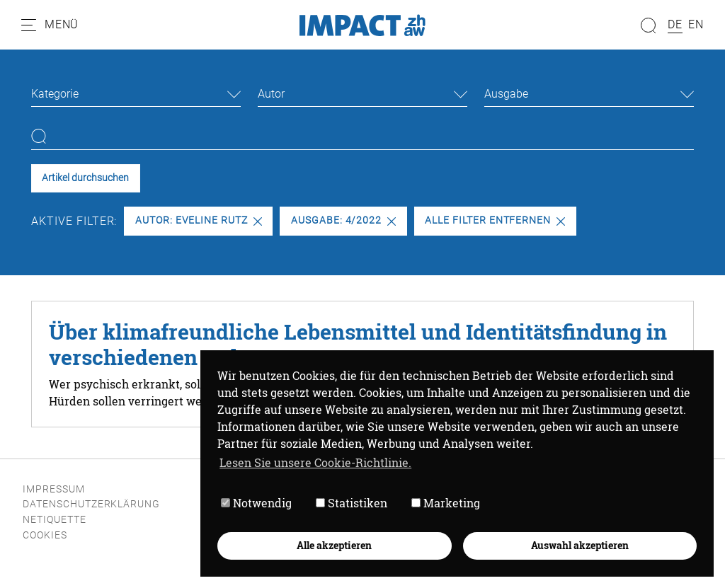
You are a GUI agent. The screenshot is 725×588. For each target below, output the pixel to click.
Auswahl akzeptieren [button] (580, 545)
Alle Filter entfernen (495, 220)
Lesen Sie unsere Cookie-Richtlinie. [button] (315, 462)
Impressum (54, 489)
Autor (271, 94)
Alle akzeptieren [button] (334, 545)
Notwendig (256, 503)
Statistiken (352, 503)
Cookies (45, 535)
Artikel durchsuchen (85, 178)
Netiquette (55, 520)
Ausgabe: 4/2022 (343, 220)
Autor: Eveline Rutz (199, 220)
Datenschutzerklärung (91, 504)
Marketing (446, 503)
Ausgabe (506, 94)
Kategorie (55, 94)
